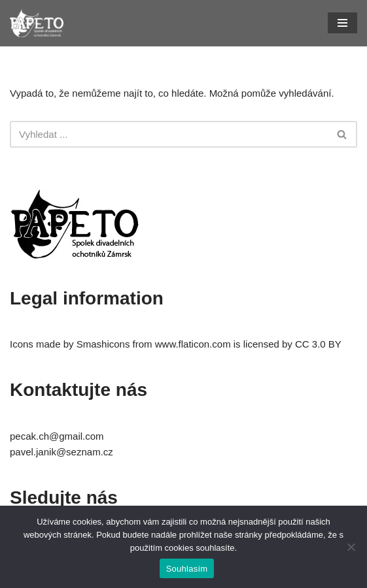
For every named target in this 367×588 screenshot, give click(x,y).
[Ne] (351, 547)
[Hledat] (169, 134)
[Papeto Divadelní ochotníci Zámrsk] (37, 23)
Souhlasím (187, 569)
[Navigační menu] (342, 23)
